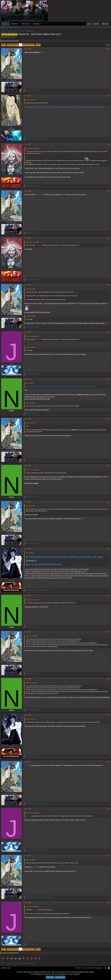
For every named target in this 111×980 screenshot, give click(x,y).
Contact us (78, 968)
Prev (4, 45)
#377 (107, 762)
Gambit (12, 176)
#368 (107, 379)
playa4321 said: (31, 636)
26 (33, 45)
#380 (107, 903)
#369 (107, 419)
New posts (4, 27)
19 (20, 45)
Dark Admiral (12, 80)
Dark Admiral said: (32, 148)
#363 (107, 144)
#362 (107, 96)
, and (38, 139)
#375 (107, 679)
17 (14, 45)
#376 (107, 715)
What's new (25, 24)
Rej (3, 37)
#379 (107, 856)
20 (24, 45)
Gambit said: (30, 289)
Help (105, 968)
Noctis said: (30, 100)
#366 (107, 285)
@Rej (43, 52)
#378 (107, 809)
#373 (107, 596)
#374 (107, 632)
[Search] (105, 24)
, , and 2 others (41, 897)
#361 (107, 49)
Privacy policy (98, 968)
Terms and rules (88, 968)
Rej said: (29, 383)
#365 (107, 238)
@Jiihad (39, 195)
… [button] (11, 45)
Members (36, 24)
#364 (107, 191)
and (39, 590)
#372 (107, 549)
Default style (6, 968)
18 (17, 45)
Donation (14, 24)
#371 (107, 502)
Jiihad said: (30, 403)
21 (27, 45)
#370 (107, 466)
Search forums (13, 27)
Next (38, 45)
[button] (19, 24)
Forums (5, 24)
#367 (107, 332)
